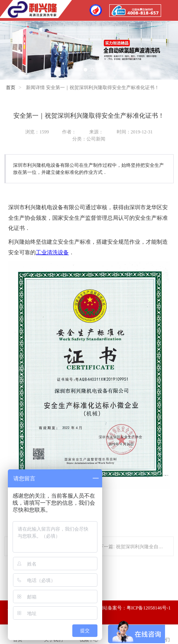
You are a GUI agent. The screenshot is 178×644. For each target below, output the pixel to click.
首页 (11, 88)
